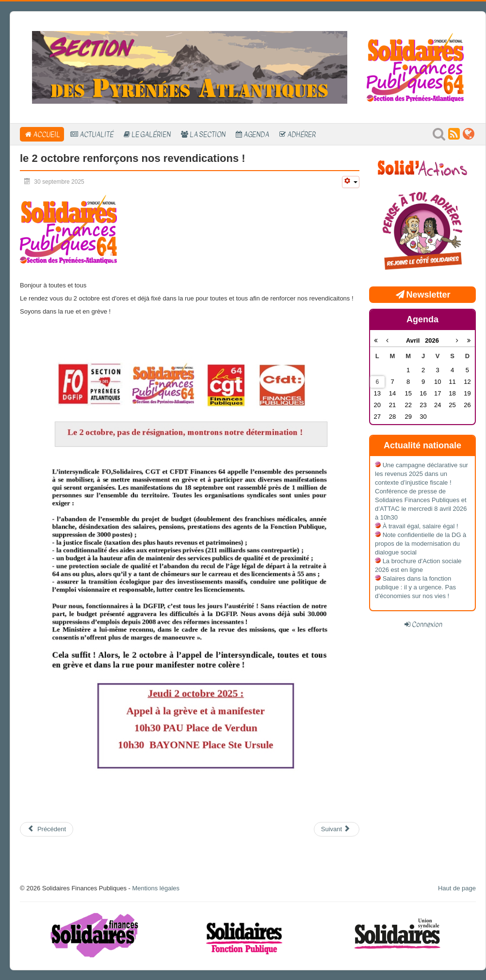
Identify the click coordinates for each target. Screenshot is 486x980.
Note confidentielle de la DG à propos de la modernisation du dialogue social (421, 544)
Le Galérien (151, 134)
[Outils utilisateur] (351, 182)
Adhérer (301, 134)
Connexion (427, 624)
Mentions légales (156, 888)
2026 (432, 340)
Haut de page (457, 888)
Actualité (97, 134)
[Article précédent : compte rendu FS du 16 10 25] (47, 829)
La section (208, 134)
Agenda (256, 134)
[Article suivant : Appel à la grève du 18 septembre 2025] (337, 829)
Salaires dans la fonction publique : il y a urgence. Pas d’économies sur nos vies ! (415, 587)
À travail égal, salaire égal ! (421, 526)
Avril (415, 340)
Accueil (47, 134)
